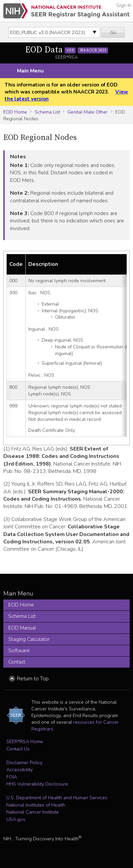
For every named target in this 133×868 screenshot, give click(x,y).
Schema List (47, 112)
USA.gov (16, 819)
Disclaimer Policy (24, 762)
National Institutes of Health (36, 805)
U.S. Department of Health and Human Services (57, 798)
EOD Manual (22, 628)
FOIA (12, 777)
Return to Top (33, 679)
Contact (17, 662)
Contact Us (18, 749)
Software (19, 651)
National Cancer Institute (32, 812)
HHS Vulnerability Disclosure (37, 784)
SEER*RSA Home (25, 741)
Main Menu (30, 71)
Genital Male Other (87, 112)
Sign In (124, 5)
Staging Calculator (29, 639)
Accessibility (19, 769)
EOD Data (67, 50)
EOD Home (15, 112)
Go (113, 32)
